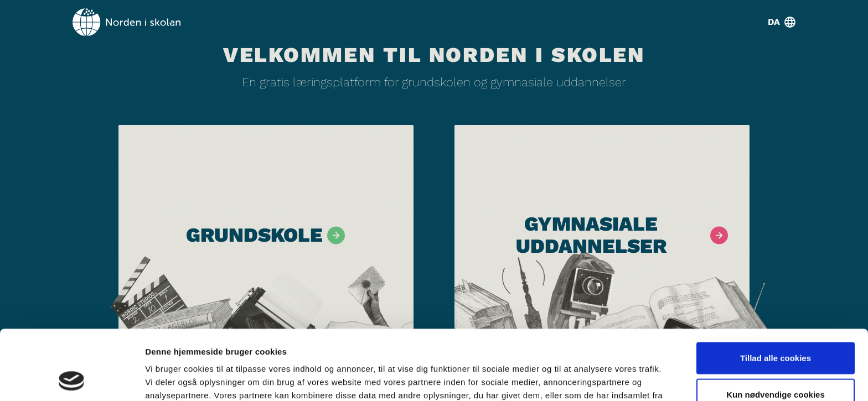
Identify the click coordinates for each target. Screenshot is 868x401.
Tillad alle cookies (776, 292)
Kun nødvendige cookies (776, 329)
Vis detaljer (575, 379)
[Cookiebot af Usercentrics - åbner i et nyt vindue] (72, 379)
